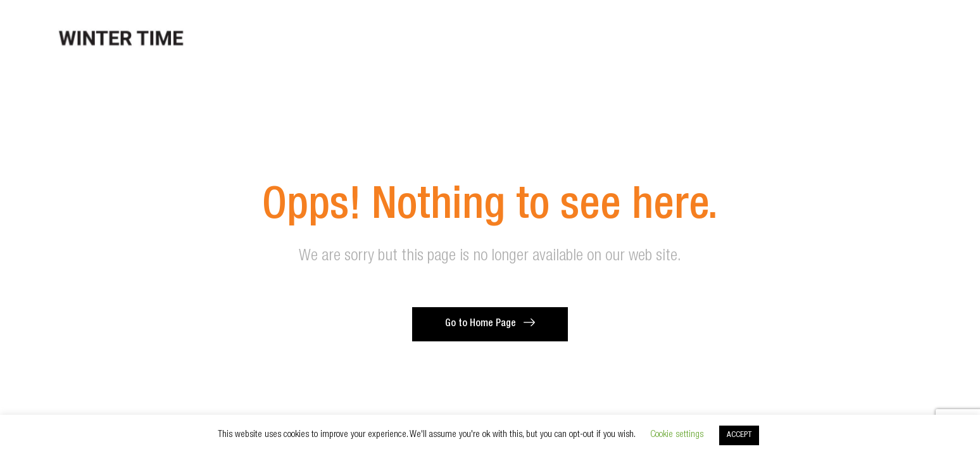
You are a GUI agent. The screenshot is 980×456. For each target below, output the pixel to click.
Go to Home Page (481, 324)
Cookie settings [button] (677, 435)
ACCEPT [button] (739, 435)
